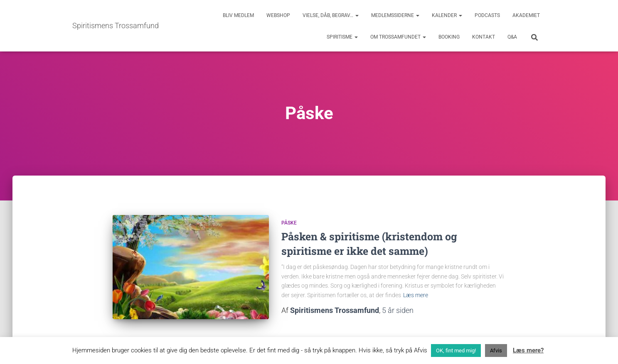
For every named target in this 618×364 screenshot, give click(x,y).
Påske (289, 223)
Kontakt (484, 37)
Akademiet (526, 15)
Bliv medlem (238, 15)
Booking (449, 37)
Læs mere (416, 295)
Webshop (278, 15)
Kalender (447, 15)
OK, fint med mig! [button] (456, 351)
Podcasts (487, 15)
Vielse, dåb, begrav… (331, 15)
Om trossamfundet (398, 37)
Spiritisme (342, 37)
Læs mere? (528, 350)
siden (398, 310)
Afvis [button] (496, 351)
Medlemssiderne (395, 15)
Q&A (512, 37)
